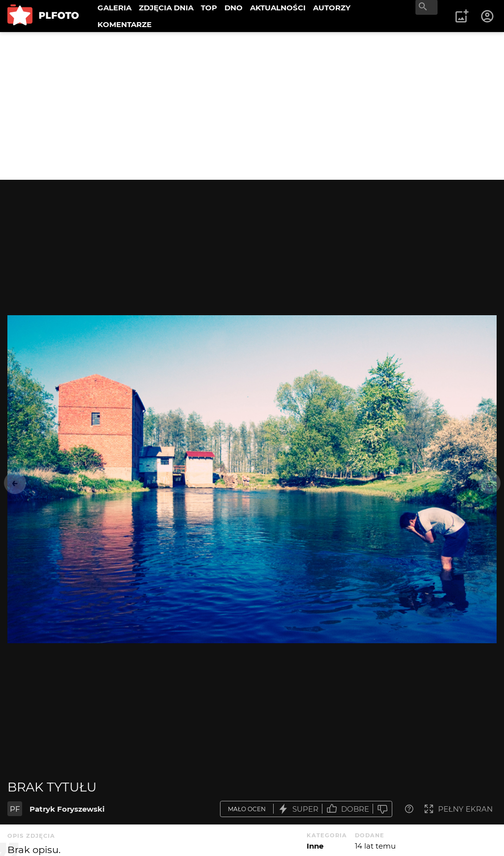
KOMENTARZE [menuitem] (125, 24)
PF (15, 809)
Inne (315, 846)
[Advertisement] (252, 106)
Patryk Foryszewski (67, 809)
